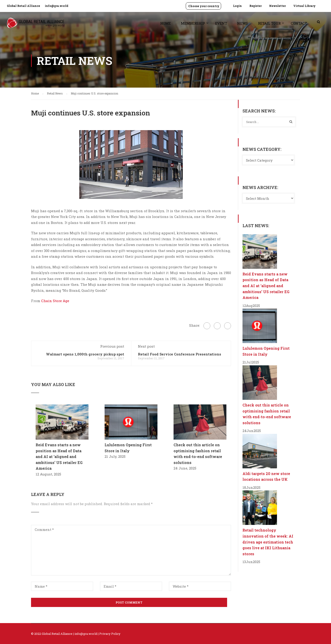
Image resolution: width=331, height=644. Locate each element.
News (243, 23)
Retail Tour (269, 23)
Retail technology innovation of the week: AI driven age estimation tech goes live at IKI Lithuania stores (268, 542)
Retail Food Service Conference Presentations (180, 354)
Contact (299, 23)
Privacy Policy (110, 634)
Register (255, 6)
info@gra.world (57, 6)
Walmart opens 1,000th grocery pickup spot (85, 354)
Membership (193, 23)
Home (165, 23)
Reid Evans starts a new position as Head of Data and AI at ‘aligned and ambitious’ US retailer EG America (59, 457)
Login (237, 6)
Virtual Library (304, 6)
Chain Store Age (55, 301)
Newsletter (277, 6)
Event (221, 23)
